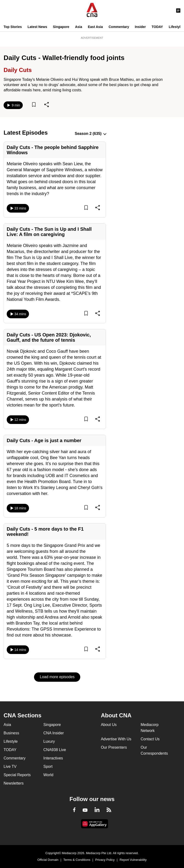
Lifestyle (175, 27)
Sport (48, 766)
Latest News (37, 27)
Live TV (10, 766)
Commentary (119, 27)
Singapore (61, 27)
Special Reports (17, 775)
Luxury (49, 741)
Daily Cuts (18, 70)
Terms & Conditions (77, 860)
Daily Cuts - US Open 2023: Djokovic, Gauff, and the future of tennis (49, 337)
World (48, 775)
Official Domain (48, 860)
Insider (140, 27)
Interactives (53, 758)
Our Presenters (114, 747)
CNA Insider (54, 733)
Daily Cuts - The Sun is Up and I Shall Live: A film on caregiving (49, 232)
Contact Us (150, 739)
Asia (79, 27)
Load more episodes (57, 677)
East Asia (95, 27)
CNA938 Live (55, 750)
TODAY (157, 27)
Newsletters (14, 783)
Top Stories (13, 27)
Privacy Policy (105, 860)
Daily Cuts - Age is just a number (44, 440)
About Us (109, 725)
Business (11, 733)
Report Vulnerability (133, 860)
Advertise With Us (116, 739)
